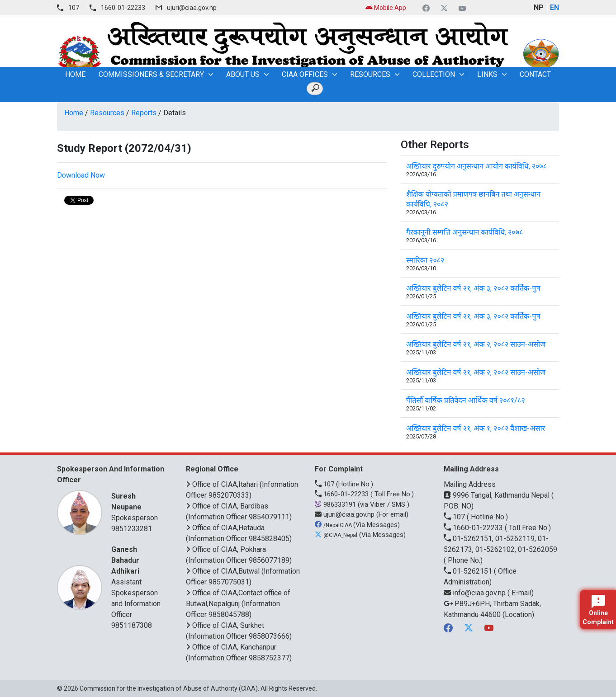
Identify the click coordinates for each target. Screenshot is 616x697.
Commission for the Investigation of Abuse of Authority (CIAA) (169, 688)
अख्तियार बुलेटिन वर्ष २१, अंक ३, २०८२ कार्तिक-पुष (473, 288)
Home (74, 113)
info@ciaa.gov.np (476, 593)
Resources (370, 74)
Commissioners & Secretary (151, 74)
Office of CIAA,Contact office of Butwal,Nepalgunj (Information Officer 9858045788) (238, 604)
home (75, 74)
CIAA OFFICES (305, 74)
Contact (535, 74)
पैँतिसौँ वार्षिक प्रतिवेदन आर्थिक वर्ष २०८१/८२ (466, 400)
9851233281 (132, 529)
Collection (434, 74)
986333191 (336, 504)
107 (74, 8)
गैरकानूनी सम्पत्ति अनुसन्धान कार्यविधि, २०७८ (464, 232)
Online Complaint (598, 610)
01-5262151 (469, 571)
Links (487, 74)
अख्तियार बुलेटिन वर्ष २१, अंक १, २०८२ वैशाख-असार (476, 428)
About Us (243, 74)
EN (554, 7)
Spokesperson (137, 506)
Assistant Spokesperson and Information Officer (137, 582)
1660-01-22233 (123, 8)
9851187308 (132, 625)
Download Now (81, 175)
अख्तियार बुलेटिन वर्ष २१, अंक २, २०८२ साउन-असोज (476, 344)
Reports (144, 113)
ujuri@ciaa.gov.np (192, 8)
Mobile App (386, 8)
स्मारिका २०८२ (425, 260)
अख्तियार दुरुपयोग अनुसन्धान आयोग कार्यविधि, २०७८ (476, 166)
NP (539, 7)
